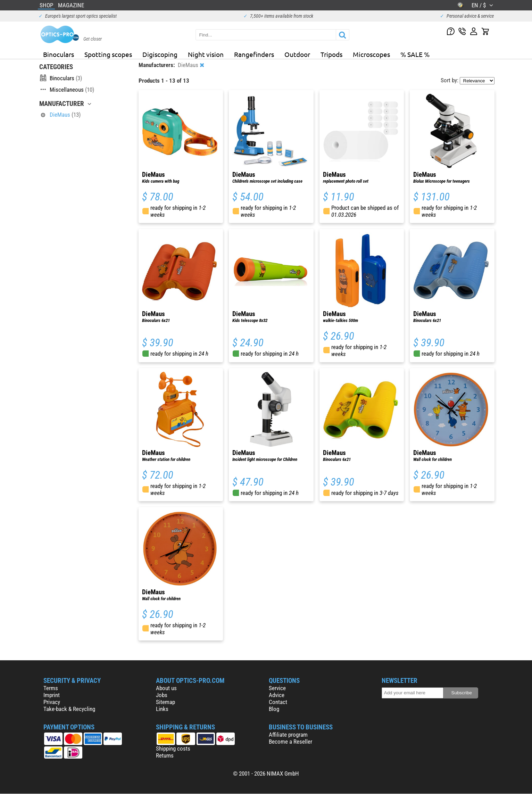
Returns (165, 755)
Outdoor (297, 54)
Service (277, 688)
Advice (277, 695)
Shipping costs (173, 748)
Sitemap (165, 702)
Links (162, 709)
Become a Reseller (290, 742)
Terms (51, 688)
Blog (274, 709)
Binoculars (59, 54)
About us (166, 688)
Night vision (206, 54)
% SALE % (415, 54)
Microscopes (371, 54)
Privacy (52, 702)
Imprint (52, 695)
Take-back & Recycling (69, 709)
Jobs (162, 695)
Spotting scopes (108, 54)
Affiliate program (288, 735)
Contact (278, 702)
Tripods (331, 54)
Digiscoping (160, 54)
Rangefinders (254, 54)
